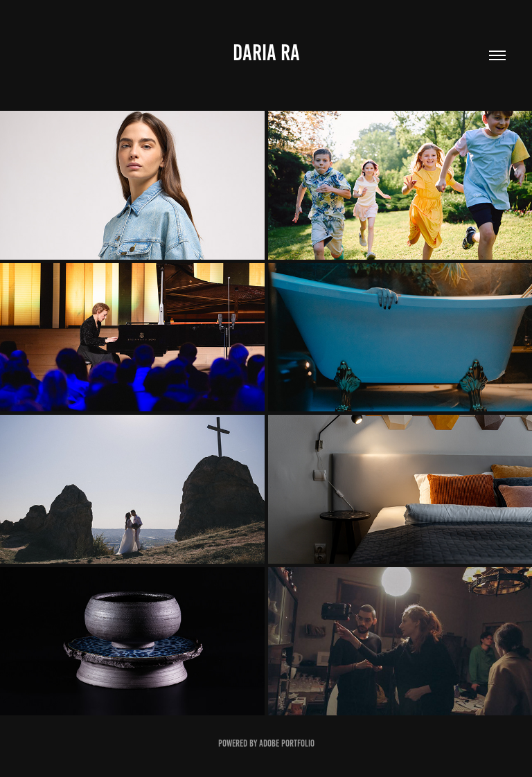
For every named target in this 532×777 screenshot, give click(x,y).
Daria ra (266, 53)
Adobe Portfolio (287, 743)
